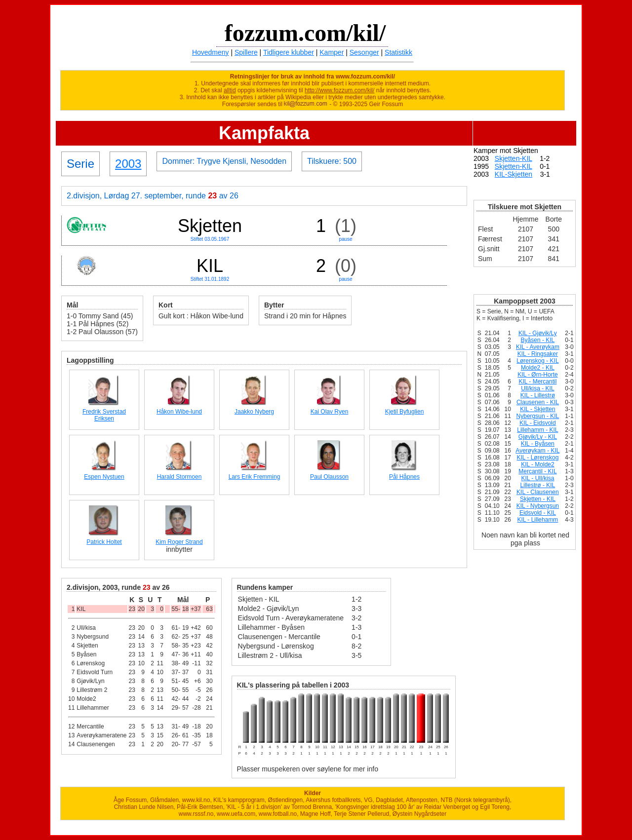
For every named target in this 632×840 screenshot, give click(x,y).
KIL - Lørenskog (537, 458)
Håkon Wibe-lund (179, 412)
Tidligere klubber (289, 52)
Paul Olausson (329, 477)
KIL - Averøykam (538, 347)
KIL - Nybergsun (538, 506)
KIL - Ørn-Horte (538, 375)
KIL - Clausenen (538, 492)
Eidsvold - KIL (538, 513)
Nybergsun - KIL (538, 416)
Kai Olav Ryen (330, 412)
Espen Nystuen (104, 477)
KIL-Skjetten (513, 174)
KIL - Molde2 (538, 464)
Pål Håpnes (404, 477)
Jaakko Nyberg (254, 412)
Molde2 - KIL (538, 368)
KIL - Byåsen (538, 444)
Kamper (332, 52)
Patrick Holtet (104, 542)
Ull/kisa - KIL (537, 388)
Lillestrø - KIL (538, 485)
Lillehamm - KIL (537, 430)
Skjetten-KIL (513, 158)
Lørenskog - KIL (537, 361)
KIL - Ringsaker (538, 354)
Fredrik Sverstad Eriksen (104, 415)
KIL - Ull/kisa (537, 478)
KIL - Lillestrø (538, 395)
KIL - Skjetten (538, 409)
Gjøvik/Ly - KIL (538, 437)
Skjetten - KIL (538, 499)
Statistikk (398, 52)
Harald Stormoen (179, 477)
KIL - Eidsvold (538, 423)
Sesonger (364, 52)
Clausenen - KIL (538, 402)
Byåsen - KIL (538, 340)
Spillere (246, 52)
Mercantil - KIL (537, 471)
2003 (128, 164)
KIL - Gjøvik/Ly (538, 333)
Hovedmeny (211, 52)
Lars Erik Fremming (255, 477)
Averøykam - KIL (537, 451)
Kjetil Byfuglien (405, 412)
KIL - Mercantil (537, 382)
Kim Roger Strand (179, 542)
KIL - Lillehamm (537, 520)
